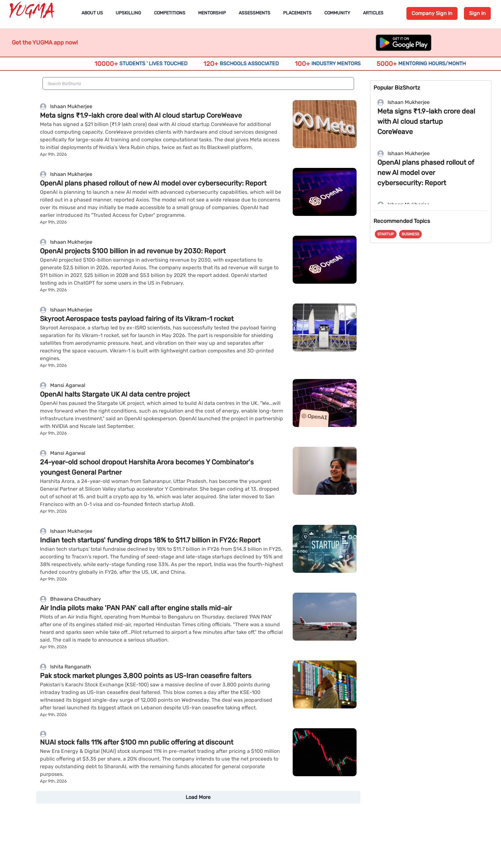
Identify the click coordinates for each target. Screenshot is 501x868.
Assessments (254, 13)
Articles (373, 13)
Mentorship (212, 13)
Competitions (170, 13)
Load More (198, 797)
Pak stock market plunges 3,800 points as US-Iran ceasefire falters (146, 676)
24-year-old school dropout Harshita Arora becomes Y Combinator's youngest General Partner (147, 467)
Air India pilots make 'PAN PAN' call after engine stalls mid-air (136, 608)
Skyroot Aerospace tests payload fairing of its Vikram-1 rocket (137, 319)
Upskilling (128, 13)
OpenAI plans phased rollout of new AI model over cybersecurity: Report (153, 183)
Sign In (477, 13)
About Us (92, 13)
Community (337, 13)
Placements (297, 13)
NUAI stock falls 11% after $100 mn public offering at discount (137, 742)
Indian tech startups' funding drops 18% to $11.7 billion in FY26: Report (150, 540)
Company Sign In (432, 13)
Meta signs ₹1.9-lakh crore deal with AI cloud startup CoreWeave (141, 115)
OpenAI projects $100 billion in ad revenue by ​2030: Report (133, 251)
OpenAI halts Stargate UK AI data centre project (115, 394)
